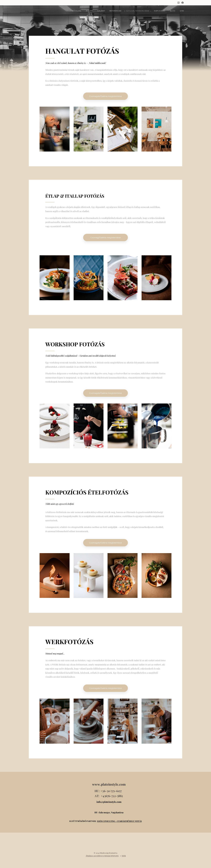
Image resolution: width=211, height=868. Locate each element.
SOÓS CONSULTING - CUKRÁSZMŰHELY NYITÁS (119, 821)
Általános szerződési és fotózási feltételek (102, 856)
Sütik (124, 856)
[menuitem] (83, 11)
